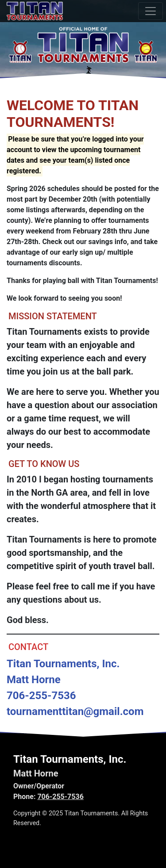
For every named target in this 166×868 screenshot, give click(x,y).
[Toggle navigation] (151, 11)
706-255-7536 (60, 797)
